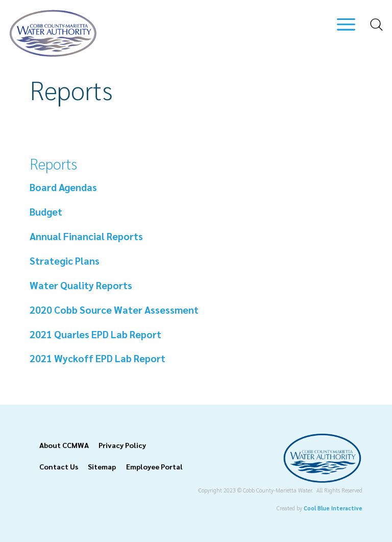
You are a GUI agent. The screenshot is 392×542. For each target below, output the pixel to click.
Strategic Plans (65, 260)
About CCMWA (64, 445)
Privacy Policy (122, 445)
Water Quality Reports (81, 285)
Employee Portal (154, 466)
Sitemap (102, 466)
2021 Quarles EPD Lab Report (96, 334)
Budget (46, 211)
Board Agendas (63, 187)
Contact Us (59, 466)
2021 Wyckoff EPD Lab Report (99, 358)
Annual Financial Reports (86, 236)
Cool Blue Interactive (333, 508)
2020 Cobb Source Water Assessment (114, 309)
